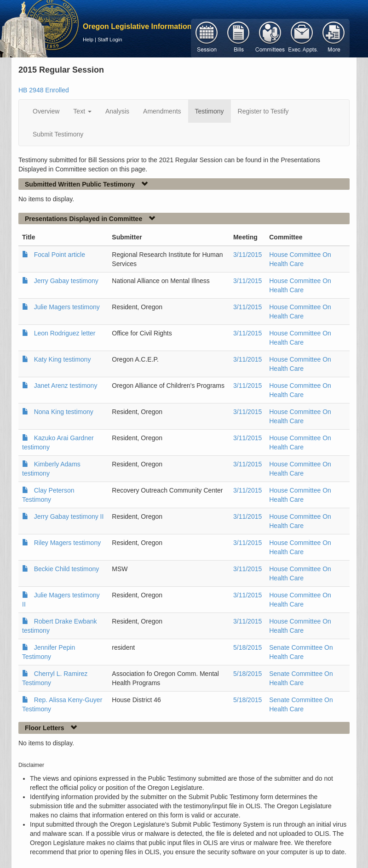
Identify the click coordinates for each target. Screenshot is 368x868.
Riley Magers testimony (68, 543)
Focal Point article (60, 255)
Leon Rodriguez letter (65, 333)
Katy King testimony (63, 359)
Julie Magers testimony (67, 307)
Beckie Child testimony (67, 569)
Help (88, 40)
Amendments (162, 111)
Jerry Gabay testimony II (69, 516)
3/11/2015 (247, 255)
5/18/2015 (247, 647)
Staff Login (110, 40)
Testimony (210, 111)
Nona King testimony (64, 412)
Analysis (117, 111)
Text (82, 111)
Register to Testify (263, 111)
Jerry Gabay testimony (66, 281)
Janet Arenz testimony (66, 386)
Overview (46, 111)
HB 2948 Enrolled (44, 90)
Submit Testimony (58, 134)
